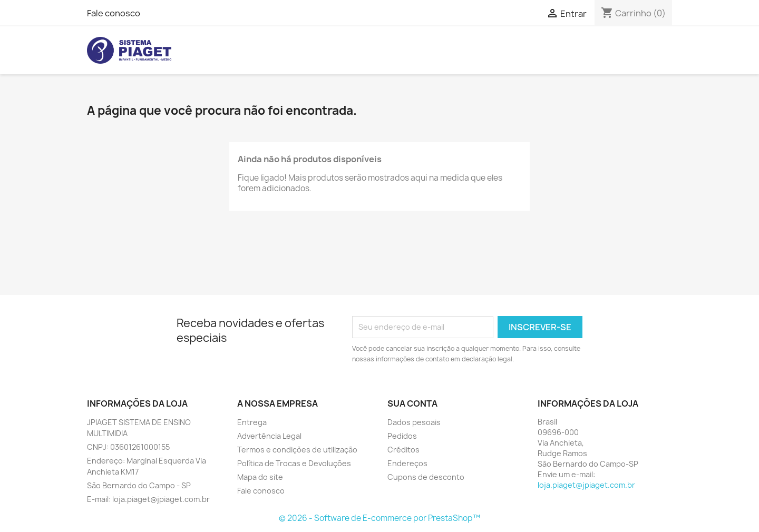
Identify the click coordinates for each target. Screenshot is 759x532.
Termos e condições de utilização (297, 450)
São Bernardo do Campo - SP (139, 485)
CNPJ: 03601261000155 (128, 447)
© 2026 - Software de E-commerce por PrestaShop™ (379, 518)
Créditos (403, 450)
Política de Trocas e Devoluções (294, 463)
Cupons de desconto (426, 477)
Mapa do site (260, 477)
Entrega (252, 422)
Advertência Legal (269, 436)
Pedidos (402, 436)
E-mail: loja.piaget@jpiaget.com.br (148, 499)
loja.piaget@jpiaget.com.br (586, 485)
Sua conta (412, 403)
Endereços (407, 463)
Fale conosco (114, 13)
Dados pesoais (414, 422)
